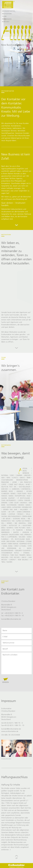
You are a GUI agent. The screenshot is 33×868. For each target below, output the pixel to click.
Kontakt (6, 22)
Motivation (7, 14)
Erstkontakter (8, 11)
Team (4, 16)
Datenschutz (20, 867)
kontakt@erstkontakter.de (11, 619)
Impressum (12, 867)
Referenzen (7, 19)
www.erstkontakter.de (10, 731)
